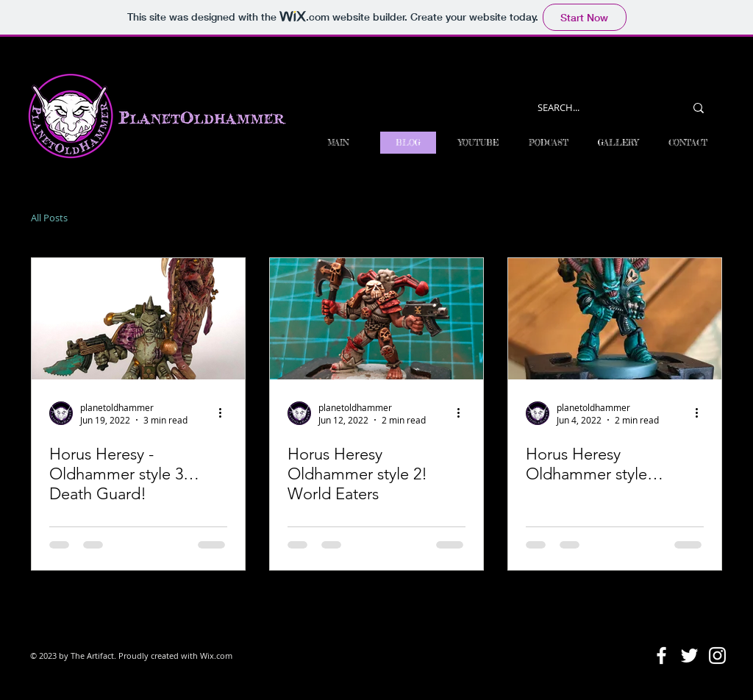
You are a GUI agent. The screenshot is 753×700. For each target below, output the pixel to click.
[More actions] (225, 413)
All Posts (49, 218)
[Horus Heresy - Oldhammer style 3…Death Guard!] (138, 319)
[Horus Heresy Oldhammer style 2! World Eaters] (376, 319)
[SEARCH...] (600, 108)
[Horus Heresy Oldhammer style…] (615, 319)
